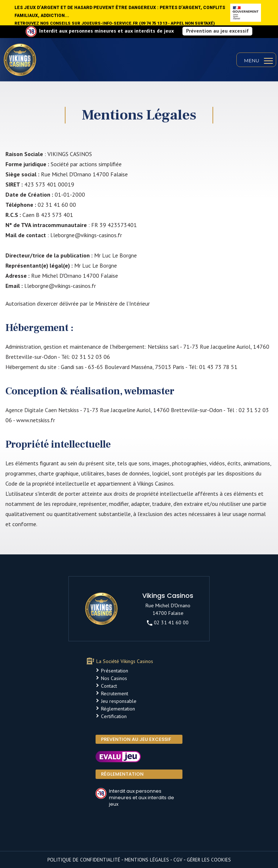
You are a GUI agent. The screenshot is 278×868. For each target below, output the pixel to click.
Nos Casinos (114, 678)
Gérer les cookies (209, 860)
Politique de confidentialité (84, 860)
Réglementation (118, 709)
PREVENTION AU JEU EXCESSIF (136, 739)
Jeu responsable (119, 701)
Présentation (115, 671)
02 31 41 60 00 (168, 622)
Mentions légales (147, 860)
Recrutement (115, 693)
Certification (114, 716)
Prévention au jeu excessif (217, 31)
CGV (178, 860)
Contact (109, 686)
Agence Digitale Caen (31, 410)
